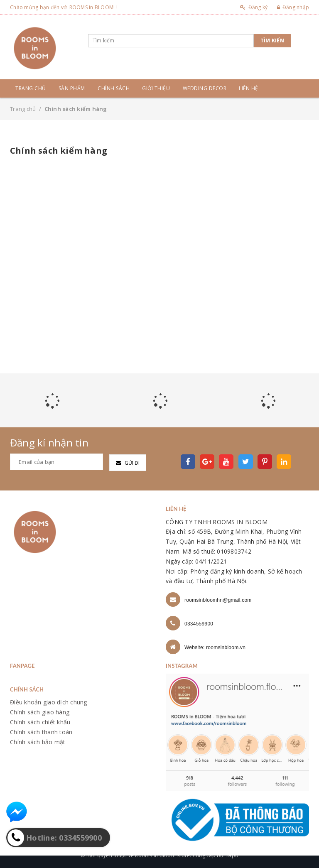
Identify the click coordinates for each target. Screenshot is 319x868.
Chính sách (114, 88)
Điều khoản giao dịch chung (49, 702)
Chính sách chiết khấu (40, 722)
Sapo (232, 855)
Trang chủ (31, 88)
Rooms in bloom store (162, 855)
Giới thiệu (156, 88)
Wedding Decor (205, 88)
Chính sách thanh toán (41, 732)
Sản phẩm (72, 88)
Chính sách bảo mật (38, 742)
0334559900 (199, 624)
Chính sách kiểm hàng (59, 151)
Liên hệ (249, 88)
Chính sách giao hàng (40, 712)
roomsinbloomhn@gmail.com (218, 600)
